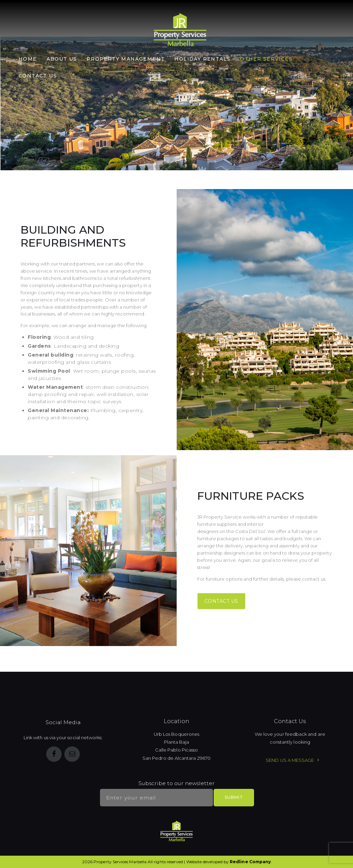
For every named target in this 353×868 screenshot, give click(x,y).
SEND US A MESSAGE (290, 760)
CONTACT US (221, 601)
